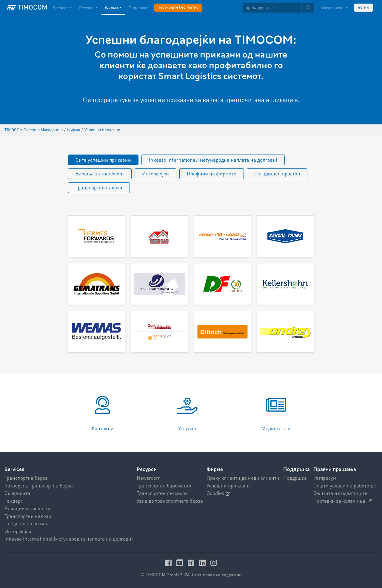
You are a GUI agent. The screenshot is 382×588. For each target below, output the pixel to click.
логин (363, 7)
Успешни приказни (228, 486)
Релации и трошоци (27, 509)
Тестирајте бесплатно (178, 7)
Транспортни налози (99, 188)
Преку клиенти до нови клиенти (243, 478)
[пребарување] (272, 8)
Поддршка (295, 478)
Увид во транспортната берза (170, 501)
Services (14, 469)
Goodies (218, 494)
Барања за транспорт (100, 174)
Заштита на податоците (340, 494)
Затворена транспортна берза (39, 486)
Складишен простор (277, 174)
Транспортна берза (26, 478)
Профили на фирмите (212, 174)
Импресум (325, 478)
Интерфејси (155, 174)
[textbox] (279, 8)
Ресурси (147, 469)
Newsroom (149, 478)
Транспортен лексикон (162, 494)
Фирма (215, 469)
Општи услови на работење (345, 486)
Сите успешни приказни (103, 160)
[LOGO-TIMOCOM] (27, 7)
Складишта (17, 494)
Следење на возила (27, 524)
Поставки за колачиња (342, 501)
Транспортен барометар (164, 486)
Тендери (14, 501)
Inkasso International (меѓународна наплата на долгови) (213, 160)
